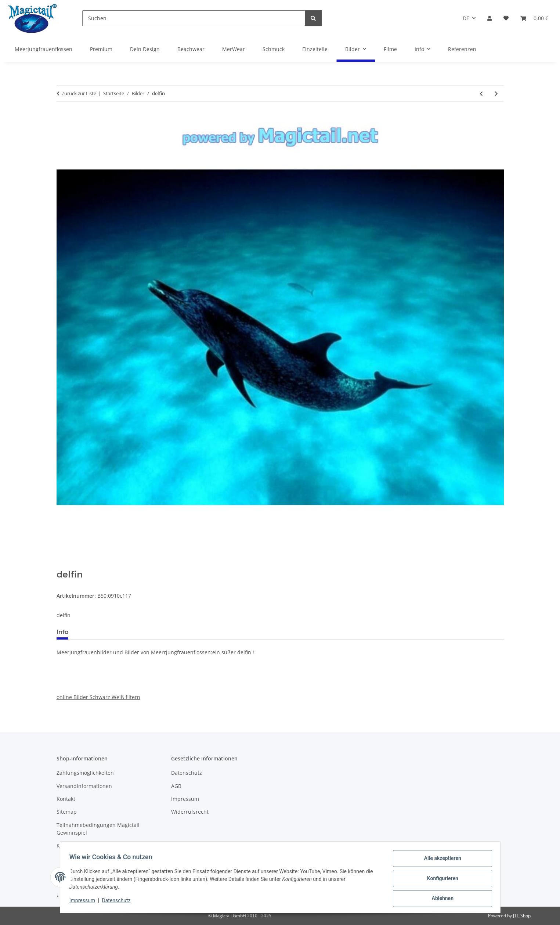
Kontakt (66, 799)
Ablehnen (440, 899)
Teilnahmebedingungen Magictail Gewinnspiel (98, 829)
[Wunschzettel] (506, 18)
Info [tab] (62, 632)
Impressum (85, 902)
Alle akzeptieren (440, 861)
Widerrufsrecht (190, 812)
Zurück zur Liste (79, 93)
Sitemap (67, 812)
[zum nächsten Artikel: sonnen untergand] (496, 93)
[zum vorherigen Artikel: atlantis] (481, 93)
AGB (176, 786)
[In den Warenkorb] (62, 565)
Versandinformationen (84, 786)
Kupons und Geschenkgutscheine (98, 845)
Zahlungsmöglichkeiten (85, 773)
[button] (489, 18)
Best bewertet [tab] (102, 632)
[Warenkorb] (534, 18)
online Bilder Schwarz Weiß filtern (98, 697)
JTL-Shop (522, 916)
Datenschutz (119, 902)
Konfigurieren (440, 880)
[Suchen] (194, 18)
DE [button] (466, 18)
